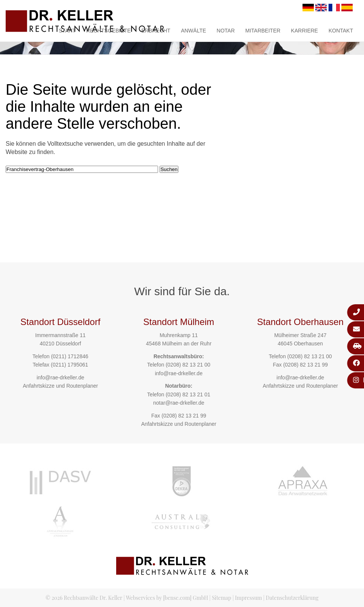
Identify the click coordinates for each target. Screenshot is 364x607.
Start (67, 31)
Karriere (304, 31)
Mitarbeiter (263, 31)
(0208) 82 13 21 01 (188, 394)
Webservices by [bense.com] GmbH (167, 598)
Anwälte (194, 31)
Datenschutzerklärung (292, 598)
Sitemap (222, 598)
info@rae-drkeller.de (60, 377)
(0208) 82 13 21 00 (188, 365)
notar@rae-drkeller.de (179, 403)
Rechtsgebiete (108, 31)
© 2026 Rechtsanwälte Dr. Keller (84, 598)
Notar (226, 31)
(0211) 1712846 (70, 356)
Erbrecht (156, 31)
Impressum (248, 598)
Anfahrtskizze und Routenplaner (60, 386)
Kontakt (341, 31)
